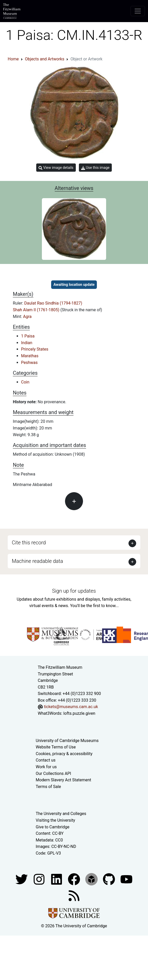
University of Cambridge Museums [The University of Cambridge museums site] (67, 741)
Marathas (30, 356)
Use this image (95, 168)
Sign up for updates (74, 591)
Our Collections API (53, 773)
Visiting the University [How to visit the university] (55, 820)
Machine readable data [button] (37, 561)
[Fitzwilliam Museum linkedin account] (75, 879)
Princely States (35, 349)
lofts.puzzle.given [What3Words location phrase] (79, 713)
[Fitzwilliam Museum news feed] (74, 895)
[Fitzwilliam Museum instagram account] (40, 879)
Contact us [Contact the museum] (46, 760)
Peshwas (29, 363)
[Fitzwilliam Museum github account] (109, 879)
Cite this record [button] (29, 543)
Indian (27, 343)
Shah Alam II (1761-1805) (37, 310)
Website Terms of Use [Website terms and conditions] (56, 747)
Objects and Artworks (45, 59)
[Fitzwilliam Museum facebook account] (57, 879)
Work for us (46, 767)
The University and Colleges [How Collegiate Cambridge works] (61, 814)
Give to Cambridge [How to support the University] (53, 827)
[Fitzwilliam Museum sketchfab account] (92, 879)
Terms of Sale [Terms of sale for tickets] (48, 787)
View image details (56, 168)
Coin (25, 382)
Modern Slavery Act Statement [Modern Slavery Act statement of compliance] (63, 780)
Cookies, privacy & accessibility (64, 754)
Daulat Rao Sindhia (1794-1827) (53, 303)
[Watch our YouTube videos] (126, 879)
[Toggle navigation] (138, 11)
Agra (27, 317)
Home (13, 59)
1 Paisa (28, 336)
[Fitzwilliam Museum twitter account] (22, 879)
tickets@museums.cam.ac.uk (71, 707)
